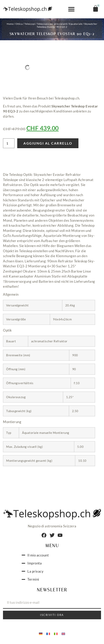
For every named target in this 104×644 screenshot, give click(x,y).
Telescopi (30, 24)
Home (10, 24)
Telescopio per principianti (52, 24)
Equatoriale (76, 24)
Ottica (19, 24)
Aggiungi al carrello (48, 143)
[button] (71, 9)
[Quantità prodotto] (9, 143)
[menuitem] (41, 634)
